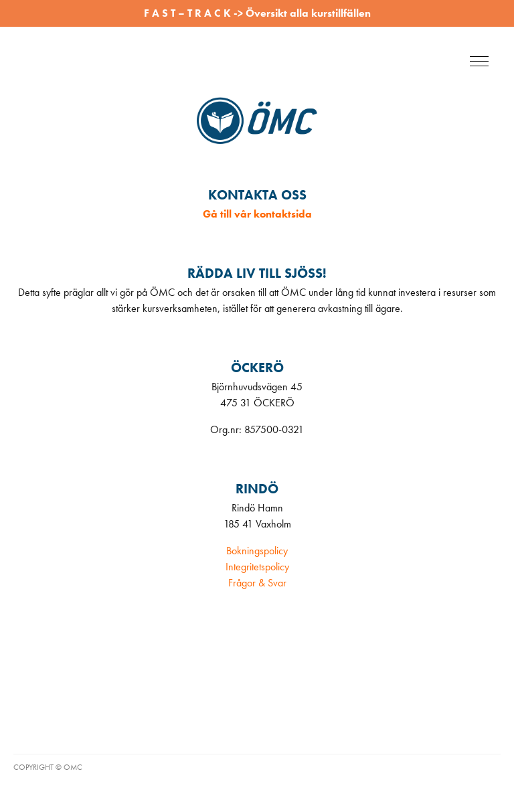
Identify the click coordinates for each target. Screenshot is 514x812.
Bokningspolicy (257, 551)
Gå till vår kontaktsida (257, 214)
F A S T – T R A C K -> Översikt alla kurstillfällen (257, 13)
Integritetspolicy (257, 567)
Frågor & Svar (257, 583)
